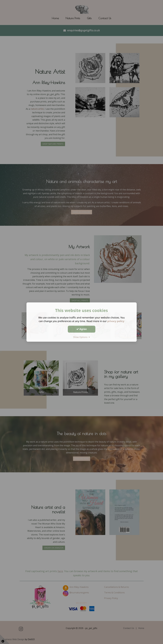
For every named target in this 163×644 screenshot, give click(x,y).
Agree (82, 329)
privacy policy (116, 321)
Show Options (82, 337)
